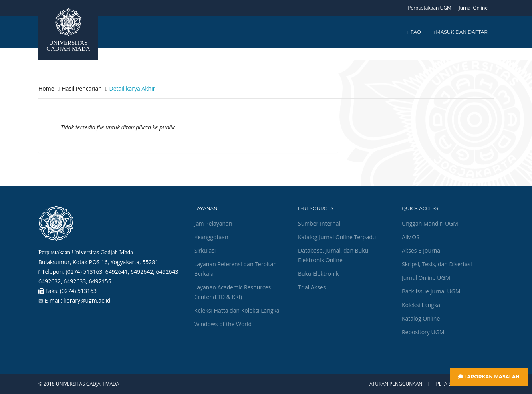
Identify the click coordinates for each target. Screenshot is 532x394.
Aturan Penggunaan (396, 384)
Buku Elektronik (318, 274)
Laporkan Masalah (489, 377)
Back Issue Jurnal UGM (431, 291)
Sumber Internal (319, 223)
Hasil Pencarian (81, 88)
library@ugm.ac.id (87, 300)
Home (46, 88)
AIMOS (411, 237)
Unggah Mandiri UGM (430, 223)
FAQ (414, 32)
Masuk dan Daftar (460, 32)
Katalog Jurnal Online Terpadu (337, 237)
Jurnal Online (473, 8)
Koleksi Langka (421, 305)
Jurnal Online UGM (426, 278)
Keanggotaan (211, 237)
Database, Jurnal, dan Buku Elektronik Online (333, 255)
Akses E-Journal (422, 250)
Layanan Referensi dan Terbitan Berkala (235, 269)
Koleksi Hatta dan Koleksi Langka (237, 310)
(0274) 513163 (78, 291)
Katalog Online (421, 318)
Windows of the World (223, 324)
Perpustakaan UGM (430, 8)
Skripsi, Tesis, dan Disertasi (437, 264)
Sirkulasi (205, 250)
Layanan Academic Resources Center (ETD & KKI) (232, 292)
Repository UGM (423, 332)
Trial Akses (312, 287)
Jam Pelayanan (213, 223)
